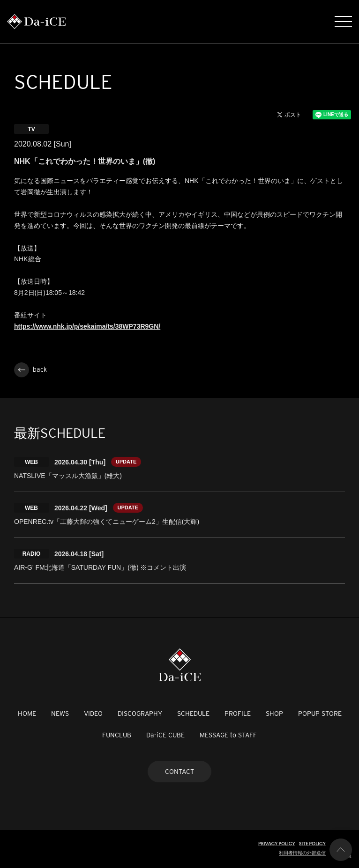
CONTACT (179, 772)
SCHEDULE (193, 714)
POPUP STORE (320, 714)
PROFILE (238, 714)
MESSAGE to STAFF (228, 735)
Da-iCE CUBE (165, 735)
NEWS (60, 714)
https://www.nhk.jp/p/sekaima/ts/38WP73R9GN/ (87, 326)
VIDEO (93, 714)
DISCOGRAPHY (140, 714)
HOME (27, 714)
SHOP (274, 714)
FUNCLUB (117, 735)
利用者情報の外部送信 (302, 853)
